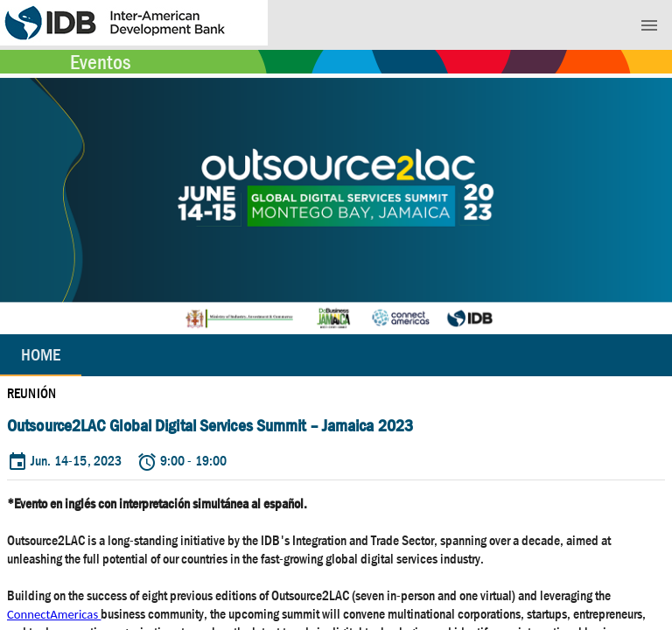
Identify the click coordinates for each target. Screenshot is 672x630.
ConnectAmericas (54, 614)
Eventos (100, 62)
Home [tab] (41, 355)
